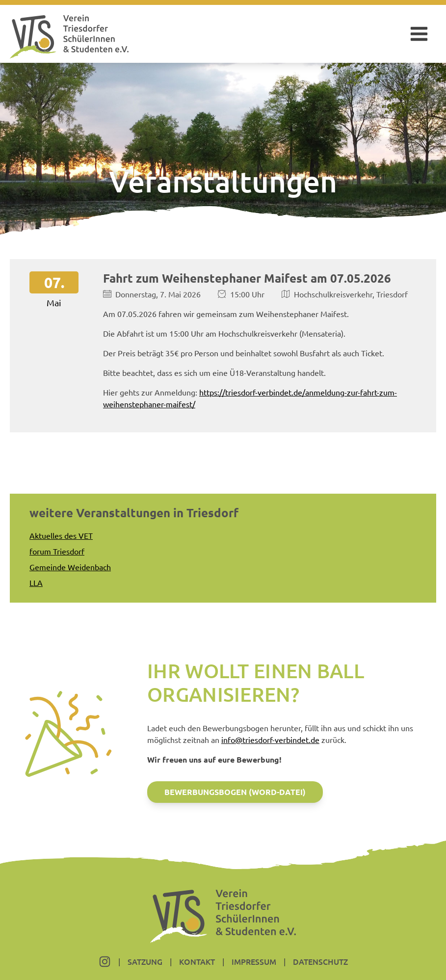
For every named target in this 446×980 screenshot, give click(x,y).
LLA (36, 583)
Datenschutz (320, 961)
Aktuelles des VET (61, 535)
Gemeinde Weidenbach (70, 567)
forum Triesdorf (57, 551)
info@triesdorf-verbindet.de (270, 740)
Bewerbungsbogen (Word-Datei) (235, 792)
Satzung (145, 961)
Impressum (254, 961)
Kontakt (197, 961)
